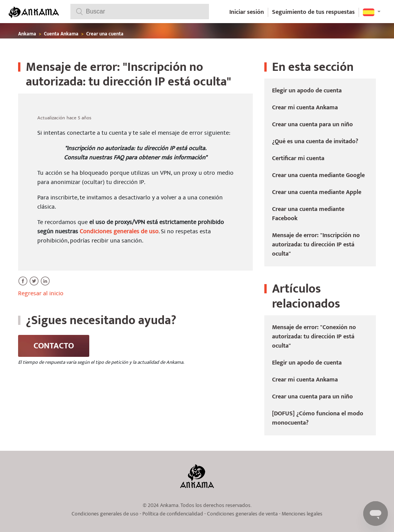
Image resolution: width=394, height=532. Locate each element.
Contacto (54, 346)
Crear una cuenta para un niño (312, 125)
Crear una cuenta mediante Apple (317, 192)
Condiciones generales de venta (242, 514)
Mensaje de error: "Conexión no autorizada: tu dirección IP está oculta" (314, 337)
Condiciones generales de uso (119, 231)
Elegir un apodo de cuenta (307, 91)
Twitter (34, 285)
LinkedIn (45, 285)
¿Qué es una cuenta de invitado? (315, 141)
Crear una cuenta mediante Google (318, 175)
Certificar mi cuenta (298, 158)
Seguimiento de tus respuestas (313, 12)
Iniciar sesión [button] (247, 12)
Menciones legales (302, 514)
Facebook (23, 285)
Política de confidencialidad (173, 514)
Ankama (27, 34)
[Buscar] (140, 12)
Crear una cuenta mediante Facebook (308, 214)
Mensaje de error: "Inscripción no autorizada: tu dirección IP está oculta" (316, 245)
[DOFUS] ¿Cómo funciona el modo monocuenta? (318, 418)
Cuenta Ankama (62, 34)
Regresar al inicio (41, 293)
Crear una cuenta (105, 34)
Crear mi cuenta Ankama (305, 108)
